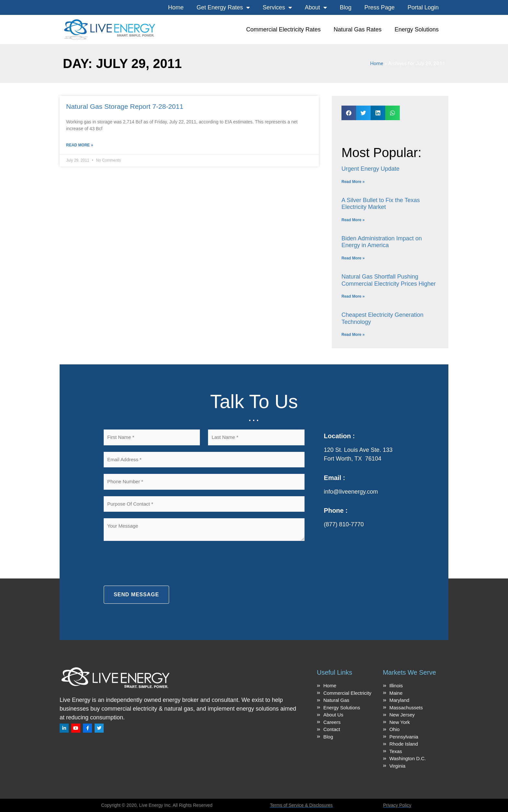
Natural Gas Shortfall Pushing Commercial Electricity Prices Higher (389, 280)
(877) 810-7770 (344, 524)
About (316, 7)
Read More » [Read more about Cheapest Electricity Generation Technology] (353, 335)
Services (277, 7)
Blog (346, 7)
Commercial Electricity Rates (283, 29)
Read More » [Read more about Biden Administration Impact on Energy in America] (353, 258)
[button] (349, 113)
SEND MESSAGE (136, 595)
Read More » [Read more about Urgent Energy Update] (353, 182)
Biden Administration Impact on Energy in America (382, 242)
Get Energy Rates (223, 7)
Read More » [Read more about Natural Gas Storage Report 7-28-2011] (80, 145)
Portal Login (423, 7)
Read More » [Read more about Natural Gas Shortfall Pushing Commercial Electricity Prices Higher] (353, 296)
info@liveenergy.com (351, 492)
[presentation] (153, 563)
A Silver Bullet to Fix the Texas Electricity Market (381, 204)
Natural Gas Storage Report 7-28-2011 (125, 106)
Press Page (380, 7)
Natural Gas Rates (358, 29)
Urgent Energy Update (370, 169)
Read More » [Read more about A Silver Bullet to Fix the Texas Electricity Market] (353, 220)
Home (176, 7)
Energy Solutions (417, 29)
